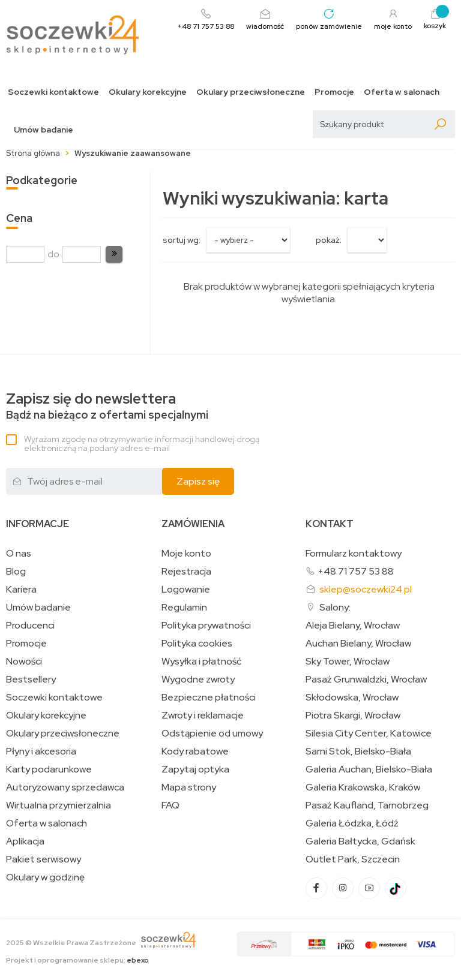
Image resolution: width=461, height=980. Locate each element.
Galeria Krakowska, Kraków (363, 787)
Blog (16, 572)
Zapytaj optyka (195, 769)
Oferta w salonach (402, 92)
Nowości (24, 662)
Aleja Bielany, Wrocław (353, 626)
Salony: (335, 607)
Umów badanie (44, 130)
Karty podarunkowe (49, 769)
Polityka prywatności (206, 626)
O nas (19, 554)
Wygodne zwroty (198, 680)
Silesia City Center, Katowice (369, 734)
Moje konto (186, 554)
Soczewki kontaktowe (53, 92)
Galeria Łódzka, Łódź (352, 823)
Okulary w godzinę (45, 877)
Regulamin (184, 608)
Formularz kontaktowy (354, 553)
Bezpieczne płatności (209, 698)
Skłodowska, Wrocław (352, 698)
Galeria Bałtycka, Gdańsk (360, 841)
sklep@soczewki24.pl (366, 589)
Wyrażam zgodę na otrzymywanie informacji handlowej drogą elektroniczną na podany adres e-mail (142, 444)
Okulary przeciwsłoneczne (251, 92)
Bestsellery (31, 680)
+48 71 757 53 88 (356, 571)
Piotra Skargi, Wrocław (353, 716)
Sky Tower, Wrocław (348, 662)
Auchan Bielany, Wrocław (358, 644)
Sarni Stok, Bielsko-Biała (358, 751)
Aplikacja (25, 841)
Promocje (334, 92)
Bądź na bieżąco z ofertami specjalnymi (107, 406)
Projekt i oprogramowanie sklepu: (77, 960)
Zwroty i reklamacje (203, 716)
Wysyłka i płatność (201, 662)
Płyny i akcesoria (41, 751)
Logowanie (186, 590)
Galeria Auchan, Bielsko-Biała (369, 769)
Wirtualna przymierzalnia (59, 805)
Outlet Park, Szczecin (353, 859)
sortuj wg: (182, 240)
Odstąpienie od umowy (212, 734)
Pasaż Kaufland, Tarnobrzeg (367, 805)
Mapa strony (189, 787)
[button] (114, 254)
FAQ (170, 805)
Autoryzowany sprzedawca (65, 787)
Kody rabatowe (195, 751)
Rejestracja (186, 572)
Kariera (21, 590)
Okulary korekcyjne (148, 92)
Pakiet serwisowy (44, 859)
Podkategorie (42, 180)
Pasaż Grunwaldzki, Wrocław (366, 680)
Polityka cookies (197, 644)
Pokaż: (329, 240)
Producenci (30, 626)
